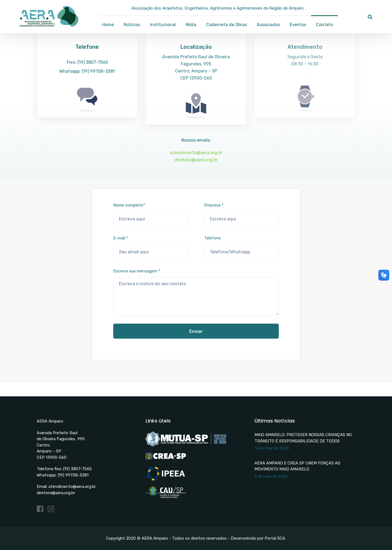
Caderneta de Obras (226, 25)
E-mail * (151, 247)
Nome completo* (151, 215)
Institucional (163, 25)
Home (108, 25)
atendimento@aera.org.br (196, 153)
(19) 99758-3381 (73, 475)
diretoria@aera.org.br (196, 160)
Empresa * (241, 215)
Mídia (191, 25)
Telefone (241, 247)
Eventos (298, 25)
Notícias (132, 25)
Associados (268, 25)
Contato (324, 25)
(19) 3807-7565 (77, 469)
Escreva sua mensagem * (196, 292)
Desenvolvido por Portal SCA (258, 538)
